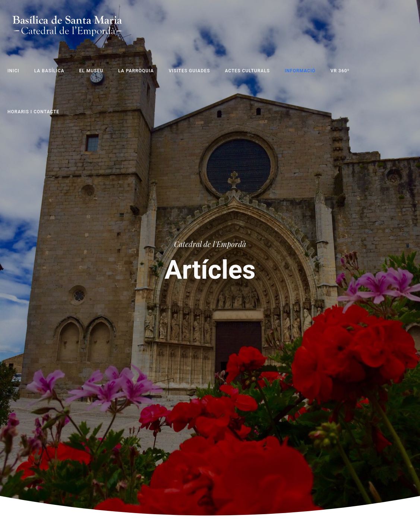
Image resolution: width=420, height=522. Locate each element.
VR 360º (340, 71)
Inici (13, 71)
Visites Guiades (190, 71)
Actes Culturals (248, 71)
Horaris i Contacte (33, 112)
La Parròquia (136, 71)
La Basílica (49, 71)
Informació (300, 71)
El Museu (91, 71)
